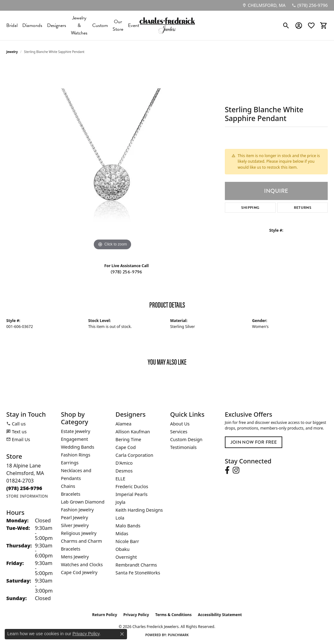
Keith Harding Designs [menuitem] (139, 510)
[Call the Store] (24, 488)
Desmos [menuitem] (124, 471)
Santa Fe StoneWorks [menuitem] (138, 573)
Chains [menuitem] (68, 486)
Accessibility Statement (220, 615)
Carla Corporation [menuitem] (134, 455)
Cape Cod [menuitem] (126, 447)
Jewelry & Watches (79, 25)
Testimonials (183, 447)
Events (135, 25)
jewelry (12, 52)
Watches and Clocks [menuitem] (82, 565)
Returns (303, 208)
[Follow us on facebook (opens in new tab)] (227, 470)
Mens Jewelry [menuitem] (75, 557)
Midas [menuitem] (122, 533)
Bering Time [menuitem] (128, 439)
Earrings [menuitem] (70, 463)
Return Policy (105, 615)
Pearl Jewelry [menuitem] (74, 517)
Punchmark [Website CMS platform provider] (178, 635)
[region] (112, 158)
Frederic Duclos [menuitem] (132, 486)
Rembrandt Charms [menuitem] (136, 565)
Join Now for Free (254, 442)
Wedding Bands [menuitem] (77, 447)
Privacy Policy (136, 615)
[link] (264, 5)
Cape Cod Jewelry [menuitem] (79, 572)
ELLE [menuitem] (120, 479)
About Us (180, 424)
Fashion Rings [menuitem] (76, 455)
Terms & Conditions (173, 615)
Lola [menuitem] (120, 518)
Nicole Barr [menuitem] (127, 541)
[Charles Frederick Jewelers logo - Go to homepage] (167, 25)
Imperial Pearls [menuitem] (131, 494)
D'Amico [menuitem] (124, 463)
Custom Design (186, 439)
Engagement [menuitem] (74, 439)
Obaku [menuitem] (122, 549)
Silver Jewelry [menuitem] (75, 525)
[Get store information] (27, 496)
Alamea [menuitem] (123, 424)
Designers (57, 25)
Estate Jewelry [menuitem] (75, 431)
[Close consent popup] (122, 634)
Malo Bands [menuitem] (128, 526)
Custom (100, 25)
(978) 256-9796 (126, 272)
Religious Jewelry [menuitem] (79, 533)
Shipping (250, 208)
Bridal (12, 25)
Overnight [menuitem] (126, 557)
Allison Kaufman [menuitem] (133, 432)
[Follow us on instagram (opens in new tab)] (236, 470)
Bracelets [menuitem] (71, 494)
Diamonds (32, 25)
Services (179, 432)
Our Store (118, 25)
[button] (286, 25)
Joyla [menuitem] (120, 502)
